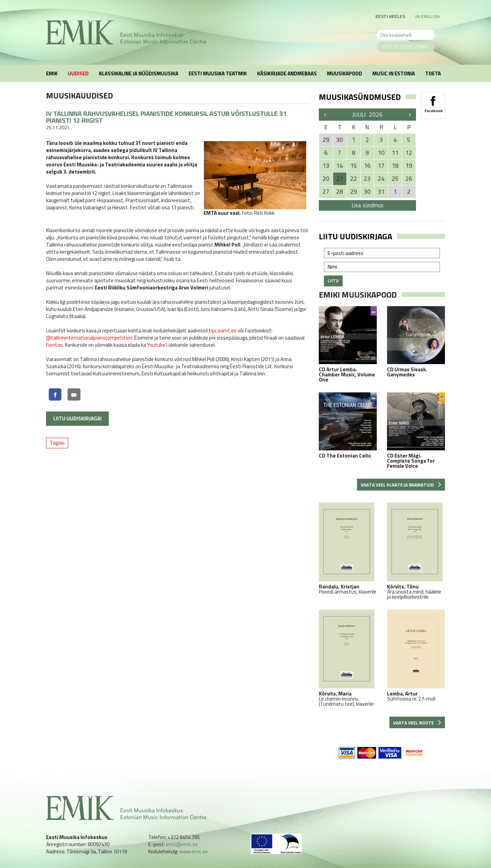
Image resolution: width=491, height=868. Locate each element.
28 (340, 192)
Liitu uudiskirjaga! (77, 418)
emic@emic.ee (182, 844)
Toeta (433, 73)
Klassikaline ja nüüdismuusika (139, 73)
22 (354, 179)
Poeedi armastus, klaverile (348, 548)
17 (381, 166)
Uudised (78, 73)
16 (367, 166)
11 (395, 153)
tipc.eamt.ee (223, 331)
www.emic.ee (194, 851)
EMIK (52, 73)
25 (395, 179)
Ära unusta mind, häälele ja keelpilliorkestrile (416, 551)
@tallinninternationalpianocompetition (89, 338)
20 (326, 179)
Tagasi (57, 443)
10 (381, 153)
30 (367, 192)
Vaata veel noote (417, 723)
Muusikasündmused (360, 97)
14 (340, 166)
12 (409, 153)
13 (326, 166)
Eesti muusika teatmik (218, 73)
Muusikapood (345, 73)
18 (395, 166)
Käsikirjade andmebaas (287, 73)
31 (381, 192)
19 (409, 166)
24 (381, 179)
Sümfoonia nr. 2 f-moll (416, 655)
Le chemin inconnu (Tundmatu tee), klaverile (348, 658)
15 (354, 166)
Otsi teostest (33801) (406, 47)
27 (326, 192)
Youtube (156, 345)
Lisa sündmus (368, 205)
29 (354, 192)
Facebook (433, 102)
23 (367, 179)
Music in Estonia (394, 73)
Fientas (54, 345)
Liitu (333, 281)
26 (409, 179)
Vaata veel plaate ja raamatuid (401, 485)
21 (340, 179)
